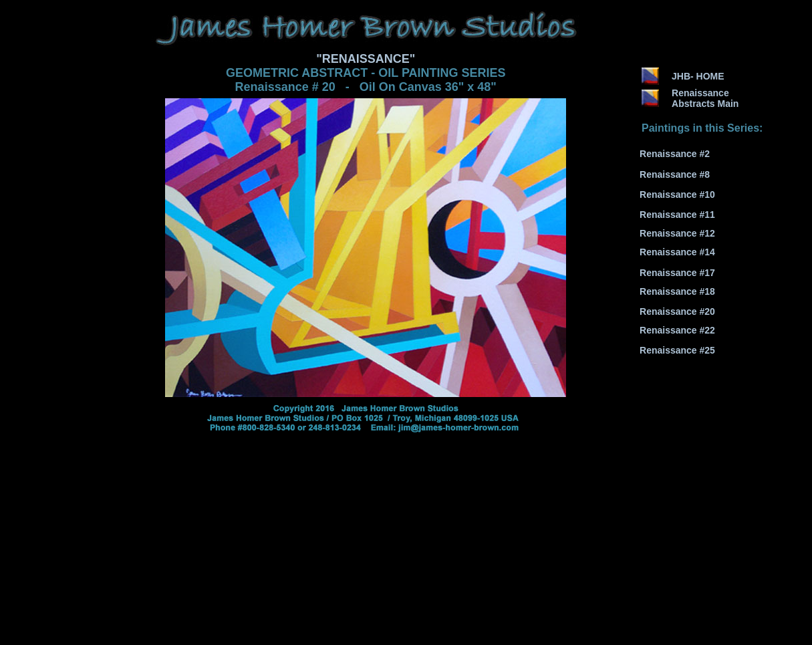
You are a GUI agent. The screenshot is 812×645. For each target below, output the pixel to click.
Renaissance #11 (677, 215)
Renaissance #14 (677, 252)
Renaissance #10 (677, 195)
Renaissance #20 (677, 311)
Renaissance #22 (677, 330)
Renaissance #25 (677, 350)
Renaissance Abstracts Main (705, 98)
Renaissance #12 (677, 233)
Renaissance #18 (677, 291)
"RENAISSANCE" (366, 59)
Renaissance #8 (675, 174)
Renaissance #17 (677, 273)
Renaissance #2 (675, 154)
